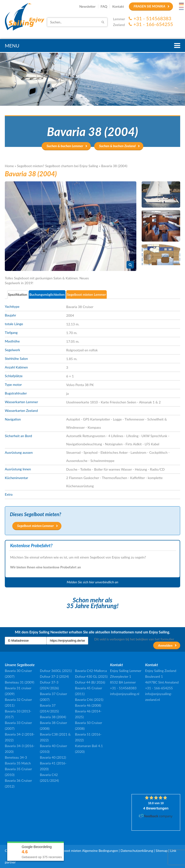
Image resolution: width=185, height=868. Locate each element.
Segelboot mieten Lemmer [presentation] (86, 294)
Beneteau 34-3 (16, 757)
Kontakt (118, 6)
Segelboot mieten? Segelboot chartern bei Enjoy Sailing (58, 166)
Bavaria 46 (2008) (88, 705)
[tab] (18, 294)
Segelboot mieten (68, 851)
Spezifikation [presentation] (18, 294)
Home (9, 166)
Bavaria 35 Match (18, 763)
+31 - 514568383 (152, 18)
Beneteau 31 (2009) (20, 682)
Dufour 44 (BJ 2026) (90, 682)
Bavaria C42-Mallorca (91, 671)
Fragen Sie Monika (149, 6)
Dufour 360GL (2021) (56, 671)
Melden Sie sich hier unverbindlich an (92, 582)
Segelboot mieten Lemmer (35, 526)
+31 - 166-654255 (153, 24)
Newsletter (87, 6)
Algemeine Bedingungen (100, 851)
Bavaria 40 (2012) (53, 757)
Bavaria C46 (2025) (89, 700)
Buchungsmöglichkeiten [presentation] (47, 294)
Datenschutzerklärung (137, 851)
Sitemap (162, 851)
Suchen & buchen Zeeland (117, 146)
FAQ (104, 6)
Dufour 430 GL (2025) (91, 676)
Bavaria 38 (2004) (53, 717)
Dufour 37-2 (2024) (54, 676)
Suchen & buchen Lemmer (65, 146)
